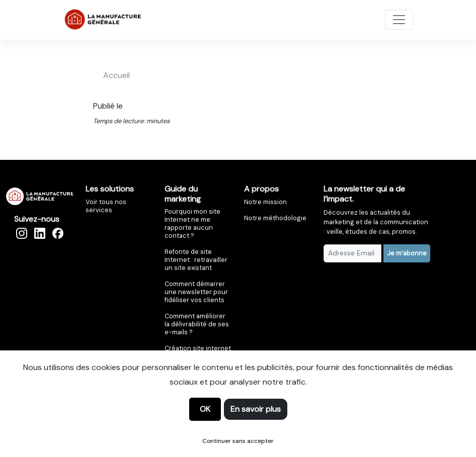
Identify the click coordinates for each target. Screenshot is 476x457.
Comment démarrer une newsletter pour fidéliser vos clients (196, 292)
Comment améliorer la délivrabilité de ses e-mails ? (197, 324)
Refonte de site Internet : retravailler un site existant (196, 260)
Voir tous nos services (106, 206)
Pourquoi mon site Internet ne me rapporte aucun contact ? (192, 223)
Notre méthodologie (275, 218)
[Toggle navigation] (399, 20)
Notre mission (265, 202)
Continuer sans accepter (238, 441)
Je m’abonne (407, 253)
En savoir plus (256, 409)
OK (205, 409)
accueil (116, 75)
